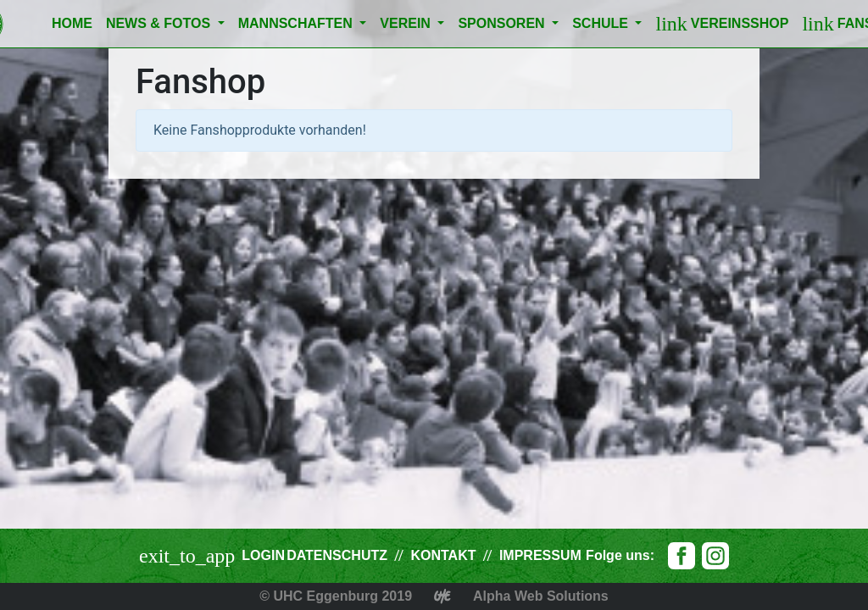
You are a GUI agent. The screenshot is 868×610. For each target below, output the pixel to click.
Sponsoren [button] (503, 23)
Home (72, 23)
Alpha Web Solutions (541, 596)
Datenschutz (337, 555)
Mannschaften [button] (298, 23)
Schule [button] (602, 23)
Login (263, 555)
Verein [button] (407, 23)
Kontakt (443, 555)
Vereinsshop (722, 24)
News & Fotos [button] (160, 23)
